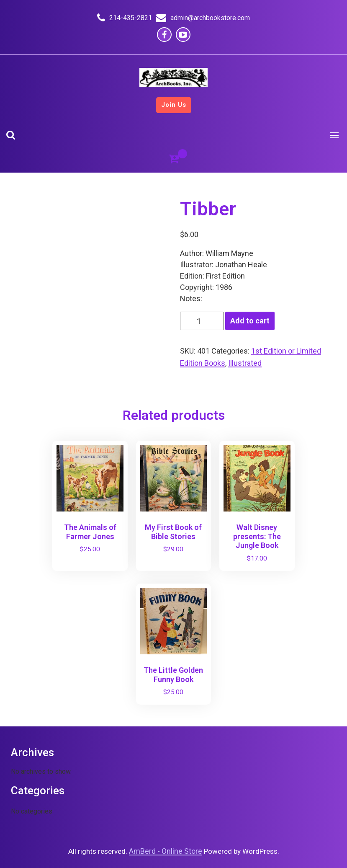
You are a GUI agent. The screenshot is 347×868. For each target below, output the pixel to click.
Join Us (174, 105)
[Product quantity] (202, 321)
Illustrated (245, 363)
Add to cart (250, 321)
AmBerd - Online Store (166, 851)
